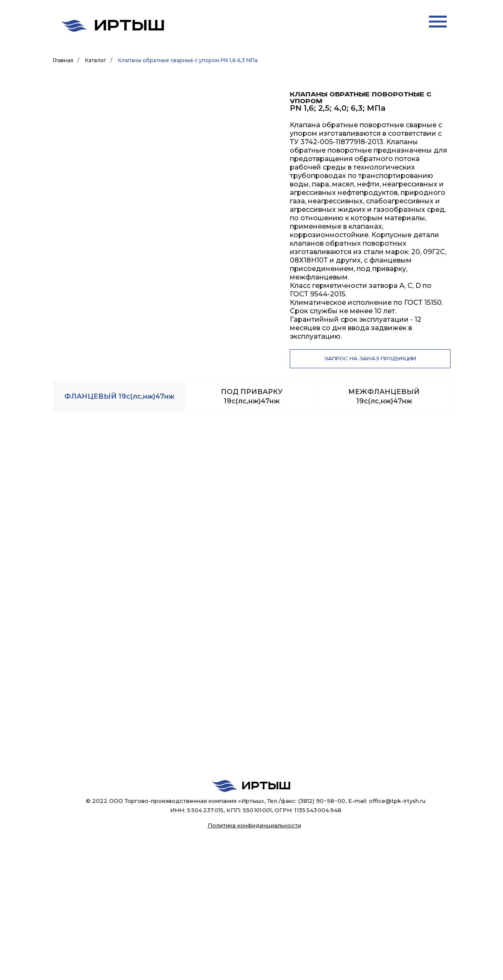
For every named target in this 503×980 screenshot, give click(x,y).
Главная (63, 60)
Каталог (96, 60)
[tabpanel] (251, 390)
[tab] (119, 397)
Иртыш (129, 26)
